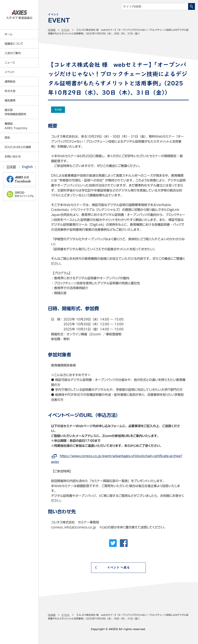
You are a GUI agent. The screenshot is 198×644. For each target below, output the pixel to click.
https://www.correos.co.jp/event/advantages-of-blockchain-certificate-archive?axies (117, 459)
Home (52, 30)
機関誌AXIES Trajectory (16, 126)
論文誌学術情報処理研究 (15, 112)
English (27, 167)
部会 (7, 138)
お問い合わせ (13, 157)
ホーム (9, 34)
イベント (65, 30)
